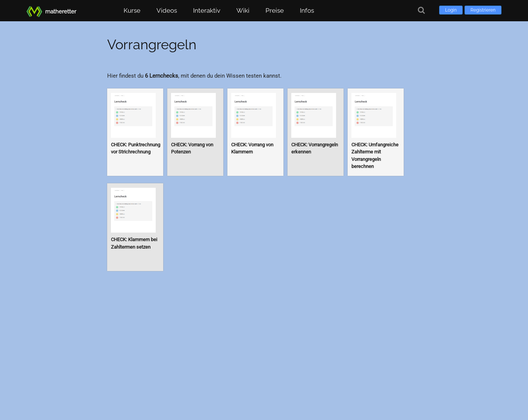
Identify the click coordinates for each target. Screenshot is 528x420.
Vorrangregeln (152, 44)
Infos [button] (307, 10)
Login (451, 10)
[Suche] (421, 10)
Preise (275, 10)
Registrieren (483, 10)
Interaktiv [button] (207, 10)
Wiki (243, 10)
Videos (167, 10)
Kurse (132, 10)
